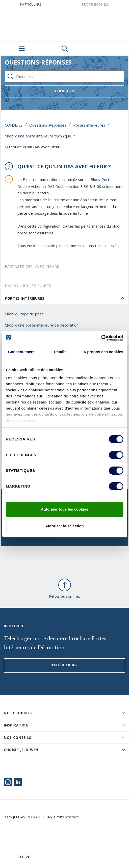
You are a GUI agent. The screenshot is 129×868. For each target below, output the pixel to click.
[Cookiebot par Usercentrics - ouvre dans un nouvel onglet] (101, 338)
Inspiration (16, 725)
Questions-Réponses (48, 125)
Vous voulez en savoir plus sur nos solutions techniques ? (68, 246)
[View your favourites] (107, 49)
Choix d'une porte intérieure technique (38, 136)
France (18, 856)
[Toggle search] (64, 49)
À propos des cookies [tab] (103, 352)
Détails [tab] (60, 352)
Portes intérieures (89, 125)
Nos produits (18, 713)
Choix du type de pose (24, 314)
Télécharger (64, 665)
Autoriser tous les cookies (65, 509)
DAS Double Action (63, 186)
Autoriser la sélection (64, 526)
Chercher (65, 91)
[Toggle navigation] (22, 49)
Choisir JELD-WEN (21, 750)
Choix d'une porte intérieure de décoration (42, 325)
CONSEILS (14, 125)
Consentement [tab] (21, 352)
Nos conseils (17, 738)
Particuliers (31, 4)
